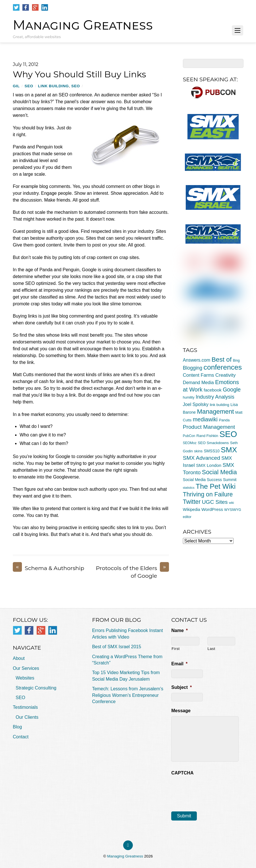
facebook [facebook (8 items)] (212, 390)
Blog (17, 727)
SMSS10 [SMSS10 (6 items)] (211, 451)
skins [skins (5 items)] (198, 451)
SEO (29, 86)
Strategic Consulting (36, 688)
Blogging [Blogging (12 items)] (193, 368)
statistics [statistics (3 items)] (189, 488)
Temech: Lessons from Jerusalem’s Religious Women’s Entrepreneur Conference (128, 695)
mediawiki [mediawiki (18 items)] (205, 419)
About (19, 658)
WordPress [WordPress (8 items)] (212, 509)
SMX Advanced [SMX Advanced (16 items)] (202, 458)
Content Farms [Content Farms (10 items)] (199, 375)
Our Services (26, 668)
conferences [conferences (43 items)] (223, 367)
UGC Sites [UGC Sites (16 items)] (215, 502)
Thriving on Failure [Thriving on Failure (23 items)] (208, 494)
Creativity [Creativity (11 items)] (225, 375)
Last (211, 649)
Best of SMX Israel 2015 (117, 647)
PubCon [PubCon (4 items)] (189, 436)
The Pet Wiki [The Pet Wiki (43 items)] (216, 486)
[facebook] (26, 8)
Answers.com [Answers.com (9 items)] (197, 360)
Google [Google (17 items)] (232, 390)
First (176, 649)
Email (179, 664)
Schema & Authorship (48, 568)
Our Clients (27, 717)
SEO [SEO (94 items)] (228, 434)
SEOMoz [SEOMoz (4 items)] (190, 443)
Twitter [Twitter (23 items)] (192, 502)
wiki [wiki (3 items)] (232, 503)
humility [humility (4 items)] (189, 397)
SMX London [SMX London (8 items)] (209, 465)
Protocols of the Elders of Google (132, 572)
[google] (35, 8)
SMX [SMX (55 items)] (229, 450)
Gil (16, 86)
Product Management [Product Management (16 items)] (209, 427)
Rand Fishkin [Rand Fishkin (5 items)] (207, 436)
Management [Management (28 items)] (215, 412)
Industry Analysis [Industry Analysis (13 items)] (215, 397)
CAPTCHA (182, 773)
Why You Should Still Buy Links (79, 74)
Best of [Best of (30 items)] (222, 359)
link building (53, 86)
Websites (25, 678)
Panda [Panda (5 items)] (224, 420)
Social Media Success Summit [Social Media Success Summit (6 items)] (210, 480)
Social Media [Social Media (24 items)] (219, 472)
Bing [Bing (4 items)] (236, 361)
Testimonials (25, 707)
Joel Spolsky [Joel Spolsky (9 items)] (196, 404)
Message (181, 711)
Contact (21, 737)
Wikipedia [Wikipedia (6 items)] (192, 509)
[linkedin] (45, 8)
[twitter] (16, 8)
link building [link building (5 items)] (219, 405)
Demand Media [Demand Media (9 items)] (198, 382)
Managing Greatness (125, 856)
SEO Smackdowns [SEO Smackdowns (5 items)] (213, 443)
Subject (181, 687)
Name (179, 630)
